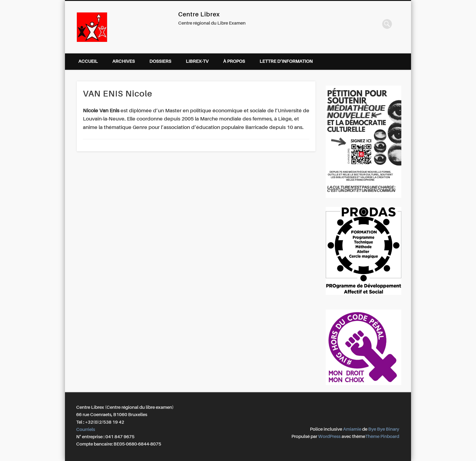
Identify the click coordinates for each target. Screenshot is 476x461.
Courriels (86, 430)
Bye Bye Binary (384, 429)
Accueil (88, 61)
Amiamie (352, 429)
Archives (124, 61)
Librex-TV (197, 61)
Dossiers (160, 61)
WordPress (329, 437)
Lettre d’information (286, 61)
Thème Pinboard (382, 437)
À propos (234, 61)
